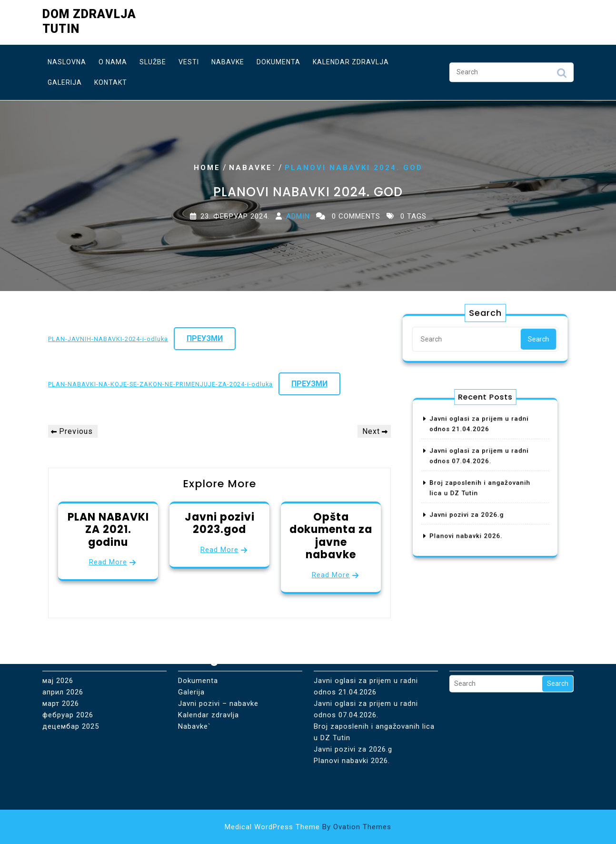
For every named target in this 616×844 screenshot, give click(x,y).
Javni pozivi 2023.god (220, 523)
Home (207, 168)
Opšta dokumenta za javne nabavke (331, 536)
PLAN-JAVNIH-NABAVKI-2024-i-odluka (108, 339)
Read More (108, 562)
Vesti (189, 60)
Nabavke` (253, 168)
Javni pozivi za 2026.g (471, 506)
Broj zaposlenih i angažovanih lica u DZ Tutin (374, 697)
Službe (153, 60)
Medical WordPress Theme (308, 827)
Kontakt (111, 80)
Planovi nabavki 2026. (470, 523)
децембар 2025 (71, 692)
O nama (113, 60)
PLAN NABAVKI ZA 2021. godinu (108, 530)
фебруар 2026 (68, 680)
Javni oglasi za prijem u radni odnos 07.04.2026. (366, 674)
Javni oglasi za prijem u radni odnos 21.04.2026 (366, 652)
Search (562, 73)
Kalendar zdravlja (351, 60)
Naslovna (67, 60)
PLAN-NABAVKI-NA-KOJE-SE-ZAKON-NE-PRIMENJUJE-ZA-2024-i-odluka (160, 384)
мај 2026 (58, 646)
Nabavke (228, 60)
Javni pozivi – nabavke (218, 669)
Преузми (205, 338)
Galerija (65, 80)
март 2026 (61, 669)
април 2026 (63, 657)
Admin (298, 216)
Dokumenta (278, 60)
